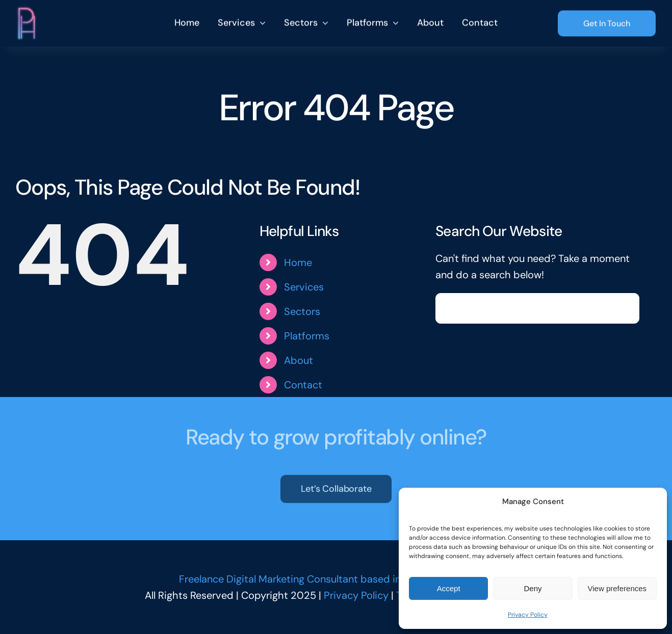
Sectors (302, 311)
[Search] (451, 308)
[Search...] (537, 308)
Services (304, 287)
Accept (449, 588)
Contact (303, 385)
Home (298, 262)
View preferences (617, 588)
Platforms (307, 336)
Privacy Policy (528, 615)
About (299, 360)
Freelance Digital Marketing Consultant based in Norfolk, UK (317, 579)
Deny (533, 588)
